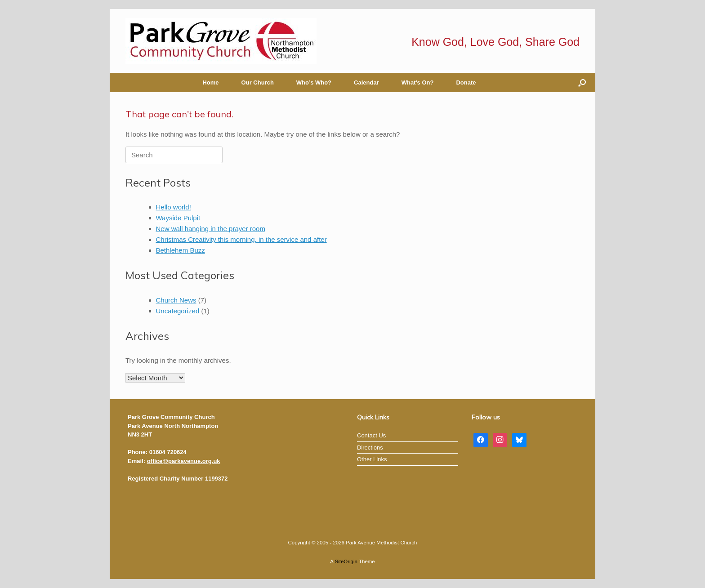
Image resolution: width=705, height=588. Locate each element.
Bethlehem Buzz (181, 250)
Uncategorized (178, 311)
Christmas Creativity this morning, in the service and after (241, 239)
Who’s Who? (314, 82)
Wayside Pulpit (178, 218)
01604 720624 (168, 452)
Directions (370, 448)
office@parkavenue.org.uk (184, 461)
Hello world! (174, 207)
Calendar (366, 82)
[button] (582, 82)
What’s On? (418, 82)
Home (210, 82)
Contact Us (371, 435)
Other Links (372, 459)
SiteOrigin (346, 561)
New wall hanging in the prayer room (211, 229)
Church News (176, 300)
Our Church (258, 82)
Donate (466, 82)
